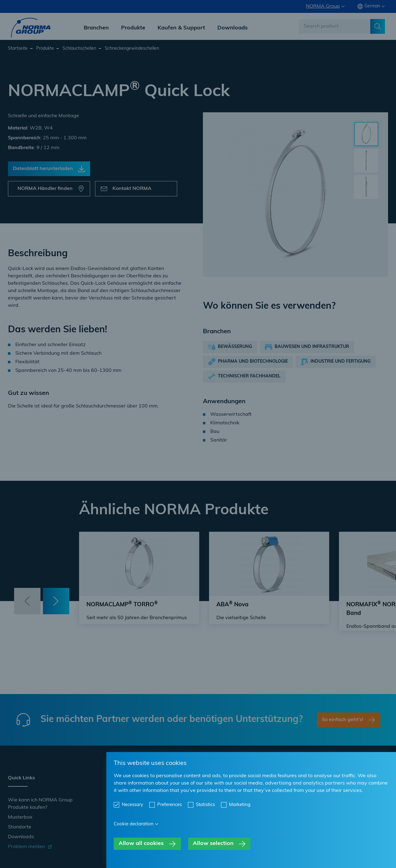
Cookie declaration (134, 824)
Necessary (132, 805)
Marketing (240, 805)
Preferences (169, 805)
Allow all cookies (141, 844)
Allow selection (213, 844)
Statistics (205, 805)
